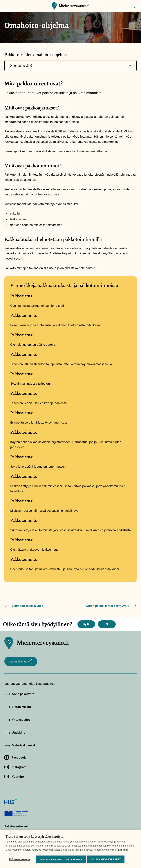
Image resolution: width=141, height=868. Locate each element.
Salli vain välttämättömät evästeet (61, 859)
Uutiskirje (15, 732)
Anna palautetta (19, 694)
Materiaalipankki (20, 745)
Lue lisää (123, 850)
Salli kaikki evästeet (106, 859)
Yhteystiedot (17, 720)
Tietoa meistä (18, 707)
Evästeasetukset (20, 859)
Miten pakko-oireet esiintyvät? (111, 606)
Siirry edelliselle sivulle (24, 606)
